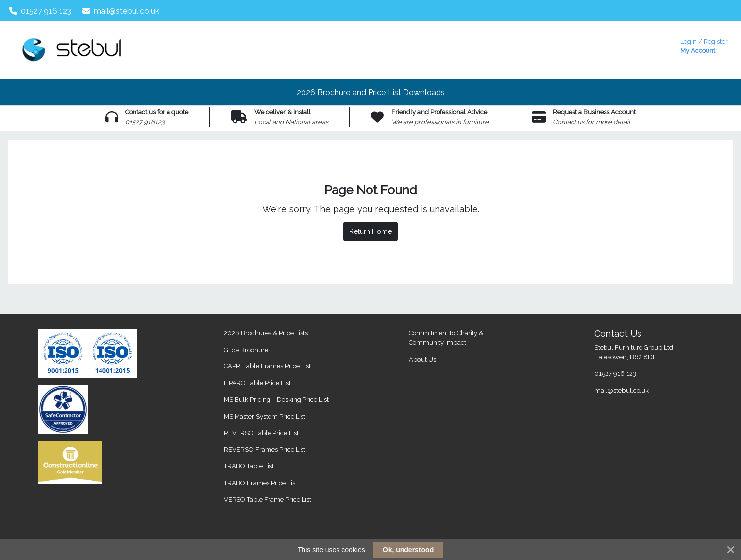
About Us (422, 359)
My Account (704, 45)
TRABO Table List (249, 466)
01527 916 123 (41, 11)
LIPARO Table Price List (257, 383)
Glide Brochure (246, 350)
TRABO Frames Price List (260, 483)
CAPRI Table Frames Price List (267, 366)
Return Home (370, 231)
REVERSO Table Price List (261, 433)
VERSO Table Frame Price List (268, 500)
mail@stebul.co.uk (121, 11)
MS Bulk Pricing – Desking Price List (276, 400)
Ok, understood (408, 550)
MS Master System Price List (265, 416)
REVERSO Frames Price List (265, 449)
